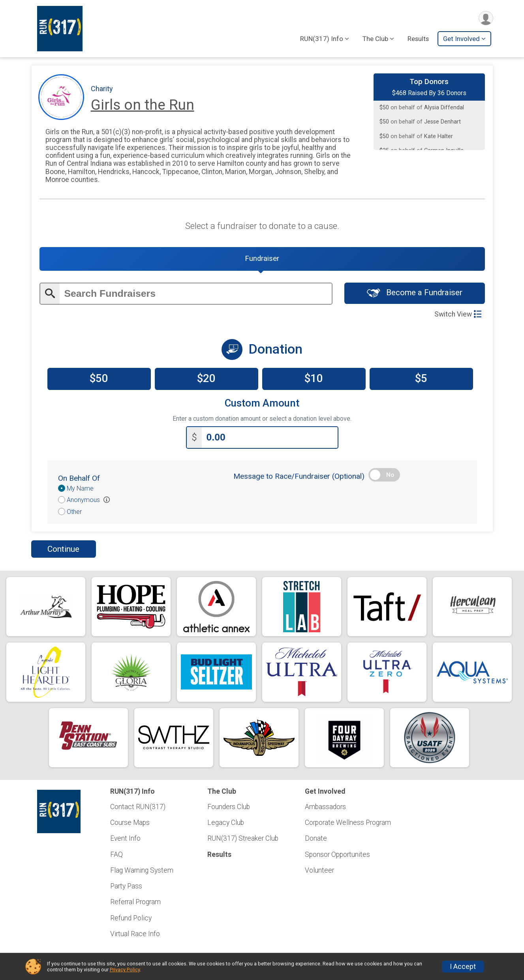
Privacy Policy (125, 970)
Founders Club (229, 807)
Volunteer (319, 870)
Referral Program (135, 902)
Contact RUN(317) (138, 807)
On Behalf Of (79, 479)
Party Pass (126, 886)
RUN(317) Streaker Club (243, 839)
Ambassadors (325, 807)
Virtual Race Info (135, 934)
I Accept (463, 967)
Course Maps (130, 823)
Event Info (125, 839)
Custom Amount (262, 404)
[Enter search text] (196, 295)
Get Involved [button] (461, 39)
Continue (63, 550)
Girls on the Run (143, 105)
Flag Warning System (142, 870)
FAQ (116, 854)
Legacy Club (226, 823)
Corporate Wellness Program (348, 823)
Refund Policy (131, 918)
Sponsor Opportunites (337, 854)
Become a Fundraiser (415, 294)
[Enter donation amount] (270, 438)
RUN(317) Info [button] (322, 39)
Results (418, 39)
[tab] (262, 259)
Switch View (458, 315)
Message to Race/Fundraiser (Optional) (299, 477)
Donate (316, 839)
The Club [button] (375, 39)
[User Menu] (486, 18)
